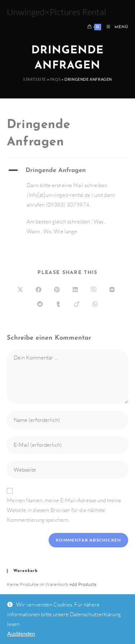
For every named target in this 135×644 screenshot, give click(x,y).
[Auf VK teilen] (112, 290)
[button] (68, 171)
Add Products (83, 584)
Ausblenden (21, 634)
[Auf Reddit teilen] (40, 304)
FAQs (55, 79)
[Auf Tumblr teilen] (58, 304)
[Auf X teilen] (20, 290)
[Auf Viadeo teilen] (77, 304)
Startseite (35, 79)
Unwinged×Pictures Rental (57, 12)
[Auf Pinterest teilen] (57, 290)
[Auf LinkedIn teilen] (75, 290)
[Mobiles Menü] (115, 27)
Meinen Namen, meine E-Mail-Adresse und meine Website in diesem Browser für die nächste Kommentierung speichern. (64, 510)
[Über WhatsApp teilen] (95, 304)
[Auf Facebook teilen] (39, 290)
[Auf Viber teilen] (94, 290)
